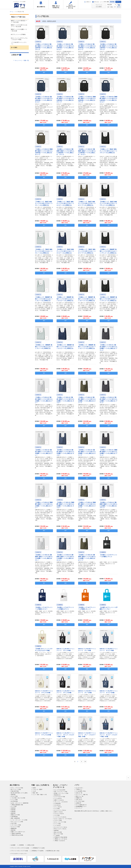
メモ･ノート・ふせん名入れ (61, 802)
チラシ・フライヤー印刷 (17, 788)
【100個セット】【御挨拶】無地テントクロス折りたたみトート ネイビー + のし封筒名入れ (65, 347)
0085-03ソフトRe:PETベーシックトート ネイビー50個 (109, 650)
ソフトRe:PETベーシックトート (19, 43)
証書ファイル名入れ (59, 800)
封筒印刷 (13, 810)
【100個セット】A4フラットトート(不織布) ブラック (108, 556)
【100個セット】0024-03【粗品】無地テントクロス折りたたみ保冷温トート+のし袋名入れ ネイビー (44, 99)
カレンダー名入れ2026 (60, 790)
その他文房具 (57, 803)
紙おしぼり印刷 (58, 832)
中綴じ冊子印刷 (15, 791)
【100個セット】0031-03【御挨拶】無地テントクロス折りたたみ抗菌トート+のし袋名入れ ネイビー (65, 557)
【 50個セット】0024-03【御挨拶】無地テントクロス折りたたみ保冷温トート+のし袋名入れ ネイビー (109, 99)
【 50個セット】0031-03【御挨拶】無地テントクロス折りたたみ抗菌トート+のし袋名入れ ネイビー (65, 505)
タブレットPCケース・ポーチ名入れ (63, 819)
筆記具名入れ (57, 795)
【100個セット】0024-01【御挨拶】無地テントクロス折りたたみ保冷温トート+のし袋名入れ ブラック (65, 152)
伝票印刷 (13, 812)
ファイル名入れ (58, 798)
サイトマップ (79, 808)
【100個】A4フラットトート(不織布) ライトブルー (109, 608)
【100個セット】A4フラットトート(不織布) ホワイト (65, 608)
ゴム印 (34, 791)
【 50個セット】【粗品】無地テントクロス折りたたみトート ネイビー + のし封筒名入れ (65, 203)
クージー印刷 (57, 824)
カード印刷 (14, 806)
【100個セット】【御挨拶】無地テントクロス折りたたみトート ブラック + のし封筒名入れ (108, 299)
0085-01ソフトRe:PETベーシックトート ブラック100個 (65, 692)
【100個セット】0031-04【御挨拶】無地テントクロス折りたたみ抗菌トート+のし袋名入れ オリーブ (87, 557)
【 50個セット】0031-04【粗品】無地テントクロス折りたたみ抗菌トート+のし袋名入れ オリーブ (87, 400)
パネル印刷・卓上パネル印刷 (18, 798)
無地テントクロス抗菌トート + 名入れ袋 (19, 30)
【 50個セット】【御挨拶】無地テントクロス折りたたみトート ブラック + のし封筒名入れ (108, 251)
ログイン (118, 2)
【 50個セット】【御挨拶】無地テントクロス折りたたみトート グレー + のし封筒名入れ (44, 299)
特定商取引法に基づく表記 (53, 851)
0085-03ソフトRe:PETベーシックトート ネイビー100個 (109, 692)
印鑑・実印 (35, 793)
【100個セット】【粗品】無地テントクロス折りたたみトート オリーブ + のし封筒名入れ (87, 251)
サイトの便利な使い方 (81, 805)
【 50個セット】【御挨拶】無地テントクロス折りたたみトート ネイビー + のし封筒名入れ (65, 299)
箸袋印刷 (56, 830)
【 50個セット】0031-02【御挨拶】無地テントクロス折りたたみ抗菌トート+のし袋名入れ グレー (44, 505)
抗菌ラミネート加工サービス (18, 832)
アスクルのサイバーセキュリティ (19, 854)
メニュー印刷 (14, 800)
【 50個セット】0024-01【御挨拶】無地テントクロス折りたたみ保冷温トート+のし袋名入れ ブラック (87, 99)
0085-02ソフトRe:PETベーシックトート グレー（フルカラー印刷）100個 (87, 735)
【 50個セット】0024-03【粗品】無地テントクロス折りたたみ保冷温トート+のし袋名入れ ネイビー (66, 47)
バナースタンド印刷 (16, 825)
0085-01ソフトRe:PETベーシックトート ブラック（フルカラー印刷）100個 (65, 735)
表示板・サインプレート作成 (61, 793)
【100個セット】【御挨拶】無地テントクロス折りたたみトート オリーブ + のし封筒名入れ (87, 347)
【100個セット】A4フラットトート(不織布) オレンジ (87, 608)
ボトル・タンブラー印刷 (60, 822)
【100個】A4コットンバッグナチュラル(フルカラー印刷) (44, 650)
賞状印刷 (13, 830)
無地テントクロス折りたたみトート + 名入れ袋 (19, 26)
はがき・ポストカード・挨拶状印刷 (20, 803)
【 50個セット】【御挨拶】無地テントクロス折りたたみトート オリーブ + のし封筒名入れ (87, 299)
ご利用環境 (21, 845)
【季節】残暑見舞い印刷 (17, 805)
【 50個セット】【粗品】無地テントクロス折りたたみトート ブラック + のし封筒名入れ (108, 151)
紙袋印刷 (13, 813)
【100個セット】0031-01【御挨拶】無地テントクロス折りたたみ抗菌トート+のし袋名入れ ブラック (108, 505)
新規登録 (112, 2)
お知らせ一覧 (79, 793)
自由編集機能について (81, 806)
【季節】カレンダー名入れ (61, 839)
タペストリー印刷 (15, 827)
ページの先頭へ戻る (128, 778)
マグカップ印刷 (58, 820)
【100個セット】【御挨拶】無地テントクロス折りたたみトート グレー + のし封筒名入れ (44, 347)
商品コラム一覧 (79, 796)
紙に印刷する (41, 4)
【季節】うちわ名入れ (60, 841)
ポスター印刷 (14, 796)
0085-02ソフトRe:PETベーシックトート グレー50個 (87, 650)
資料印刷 (13, 795)
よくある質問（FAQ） (81, 791)
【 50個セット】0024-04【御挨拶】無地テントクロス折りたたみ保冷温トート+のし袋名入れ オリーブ (44, 152)
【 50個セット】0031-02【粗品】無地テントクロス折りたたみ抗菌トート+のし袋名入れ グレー (44, 400)
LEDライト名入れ (58, 812)
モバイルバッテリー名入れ (61, 827)
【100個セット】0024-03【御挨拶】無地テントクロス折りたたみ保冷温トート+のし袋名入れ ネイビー (87, 152)
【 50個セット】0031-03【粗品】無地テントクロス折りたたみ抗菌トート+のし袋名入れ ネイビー (65, 400)
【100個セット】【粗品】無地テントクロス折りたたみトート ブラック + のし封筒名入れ (108, 203)
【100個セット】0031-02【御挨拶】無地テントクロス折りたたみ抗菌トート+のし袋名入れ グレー (44, 557)
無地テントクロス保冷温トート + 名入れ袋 (19, 21)
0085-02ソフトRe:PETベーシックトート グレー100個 (87, 692)
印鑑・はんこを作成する (56, 4)
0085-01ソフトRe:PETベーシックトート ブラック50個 (65, 650)
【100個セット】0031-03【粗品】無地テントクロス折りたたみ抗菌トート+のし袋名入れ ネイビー (65, 452)
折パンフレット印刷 (16, 789)
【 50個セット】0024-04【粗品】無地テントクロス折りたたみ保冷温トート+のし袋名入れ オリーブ (87, 47)
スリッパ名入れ (58, 807)
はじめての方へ (79, 788)
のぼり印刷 (14, 823)
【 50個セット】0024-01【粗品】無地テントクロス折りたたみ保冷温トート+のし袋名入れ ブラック (44, 47)
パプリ (77, 785)
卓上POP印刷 (14, 801)
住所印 (34, 788)
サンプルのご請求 (80, 801)
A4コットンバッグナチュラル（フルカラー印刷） (19, 39)
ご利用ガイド (88, 2)
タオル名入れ (57, 805)
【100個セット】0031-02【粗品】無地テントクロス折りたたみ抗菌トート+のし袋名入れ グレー (44, 452)
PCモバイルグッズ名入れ (60, 829)
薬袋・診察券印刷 (15, 818)
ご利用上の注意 (30, 845)
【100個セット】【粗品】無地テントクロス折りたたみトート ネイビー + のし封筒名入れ (65, 251)
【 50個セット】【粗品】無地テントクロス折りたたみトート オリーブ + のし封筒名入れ (87, 203)
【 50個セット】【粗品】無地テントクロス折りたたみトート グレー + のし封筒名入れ (44, 203)
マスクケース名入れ (59, 814)
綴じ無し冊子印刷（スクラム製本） (20, 793)
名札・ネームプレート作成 (61, 792)
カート (119, 6)
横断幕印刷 (14, 828)
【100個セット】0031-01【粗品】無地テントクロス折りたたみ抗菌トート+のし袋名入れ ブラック (108, 400)
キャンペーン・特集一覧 (22, 60)
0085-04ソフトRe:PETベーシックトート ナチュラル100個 (44, 734)
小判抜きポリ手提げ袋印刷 (61, 837)
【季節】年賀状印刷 (16, 833)
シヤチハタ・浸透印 (37, 789)
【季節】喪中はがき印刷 (17, 835)
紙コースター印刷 (58, 834)
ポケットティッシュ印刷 (17, 822)
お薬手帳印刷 (14, 817)
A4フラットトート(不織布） (19, 34)
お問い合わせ (96, 2)
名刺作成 (13, 808)
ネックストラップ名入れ (60, 810)
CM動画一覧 (79, 798)
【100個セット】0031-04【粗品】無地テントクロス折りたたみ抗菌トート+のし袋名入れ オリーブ (87, 452)
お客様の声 (78, 803)
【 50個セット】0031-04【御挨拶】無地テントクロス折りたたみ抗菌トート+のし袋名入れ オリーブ (87, 505)
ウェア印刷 (57, 809)
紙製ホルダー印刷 (15, 815)
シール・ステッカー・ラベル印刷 (19, 820)
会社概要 (13, 845)
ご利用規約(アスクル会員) (38, 848)
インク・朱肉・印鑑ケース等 (40, 795)
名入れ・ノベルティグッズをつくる (71, 4)
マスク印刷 (57, 815)
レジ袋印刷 (57, 836)
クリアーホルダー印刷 (60, 797)
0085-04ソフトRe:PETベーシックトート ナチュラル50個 (44, 692)
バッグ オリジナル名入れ (60, 817)
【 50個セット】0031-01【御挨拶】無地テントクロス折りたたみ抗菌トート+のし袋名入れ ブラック (109, 452)
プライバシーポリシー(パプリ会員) (19, 851)
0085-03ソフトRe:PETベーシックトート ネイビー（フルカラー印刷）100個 (109, 735)
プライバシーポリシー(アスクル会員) (20, 848)
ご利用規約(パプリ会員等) (37, 851)
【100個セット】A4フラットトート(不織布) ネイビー (44, 608)
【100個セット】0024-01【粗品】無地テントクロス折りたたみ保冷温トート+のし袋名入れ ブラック (109, 47)
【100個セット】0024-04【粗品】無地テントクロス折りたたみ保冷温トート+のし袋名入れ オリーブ (66, 99)
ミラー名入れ (57, 825)
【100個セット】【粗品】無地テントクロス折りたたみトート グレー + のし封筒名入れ (44, 251)
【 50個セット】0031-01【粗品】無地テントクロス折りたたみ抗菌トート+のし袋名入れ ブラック (108, 348)
